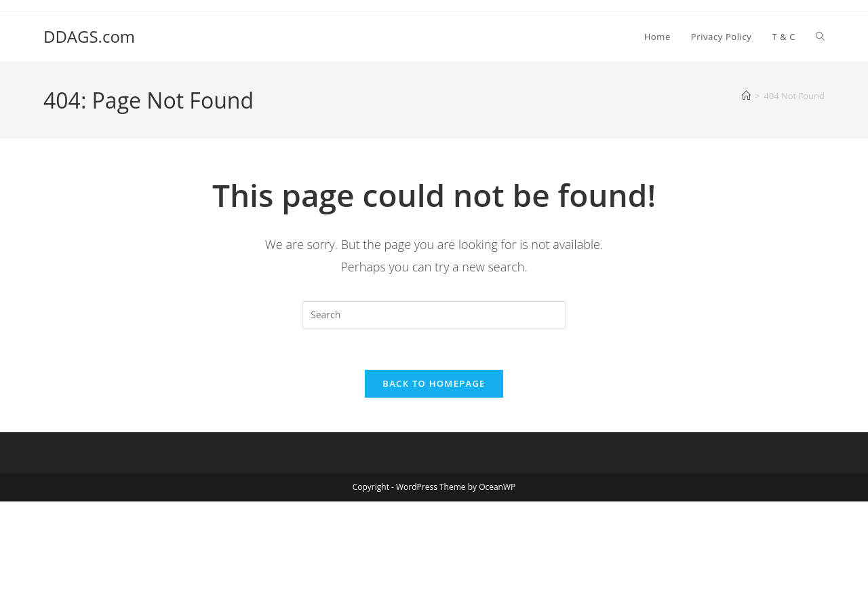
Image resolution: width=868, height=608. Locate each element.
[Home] (746, 96)
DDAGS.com (89, 36)
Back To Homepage (434, 383)
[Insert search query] (434, 315)
